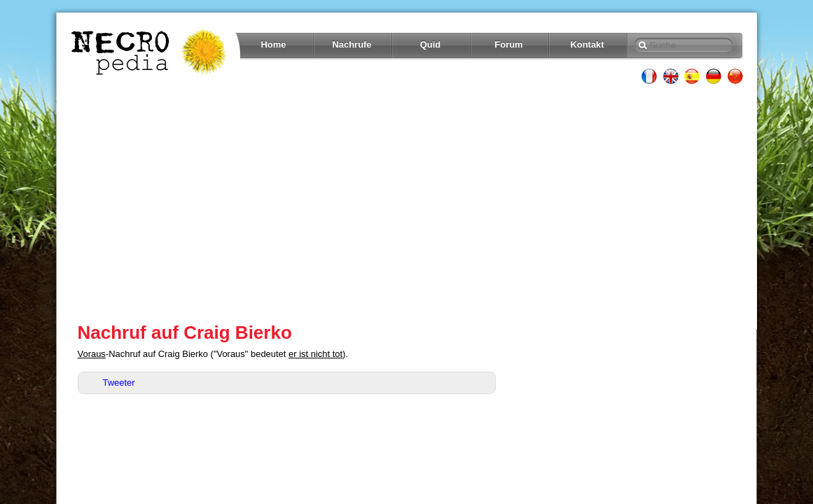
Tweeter (119, 383)
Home (274, 44)
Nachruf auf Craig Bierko (185, 332)
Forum (508, 44)
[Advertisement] (407, 203)
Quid (431, 44)
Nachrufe (352, 44)
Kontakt (587, 44)
